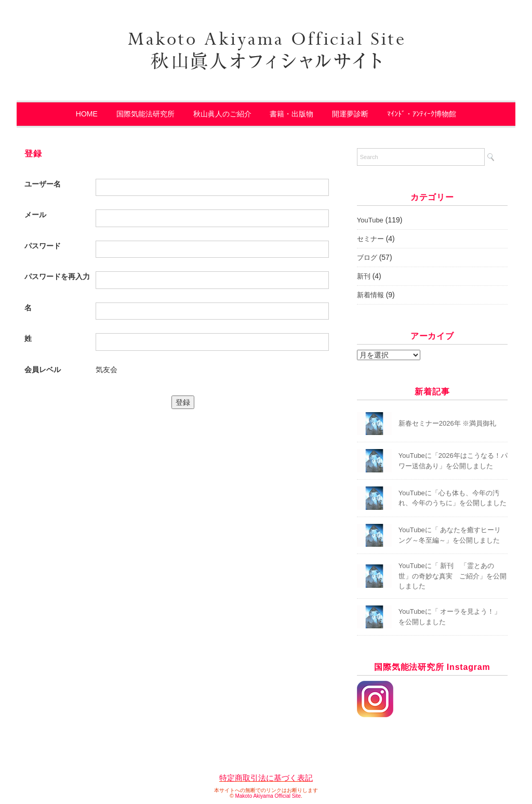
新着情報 (370, 295)
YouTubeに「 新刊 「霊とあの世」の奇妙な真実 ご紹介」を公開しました (453, 576)
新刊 (364, 276)
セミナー (370, 239)
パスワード (43, 246)
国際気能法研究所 (145, 114)
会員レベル (43, 370)
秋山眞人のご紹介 (222, 114)
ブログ (367, 258)
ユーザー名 (43, 184)
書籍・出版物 (291, 114)
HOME (87, 114)
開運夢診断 (350, 114)
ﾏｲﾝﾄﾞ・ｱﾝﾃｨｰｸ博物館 (422, 114)
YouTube (370, 220)
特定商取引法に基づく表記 (266, 778)
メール (35, 215)
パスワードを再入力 (57, 276)
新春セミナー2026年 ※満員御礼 (448, 423)
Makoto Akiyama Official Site (268, 796)
